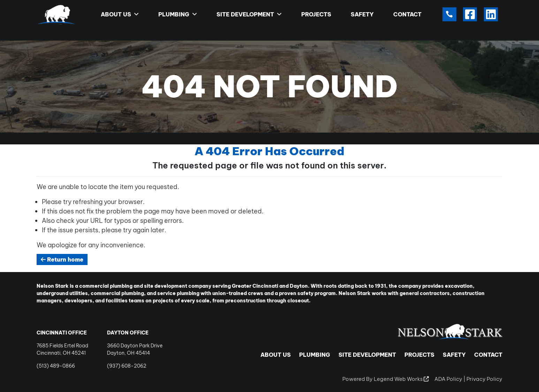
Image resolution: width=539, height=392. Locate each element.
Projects (316, 14)
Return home (62, 259)
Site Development (249, 14)
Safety (362, 14)
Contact (407, 14)
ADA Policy (448, 379)
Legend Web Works (401, 379)
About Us (120, 14)
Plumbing (178, 14)
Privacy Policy (484, 379)
